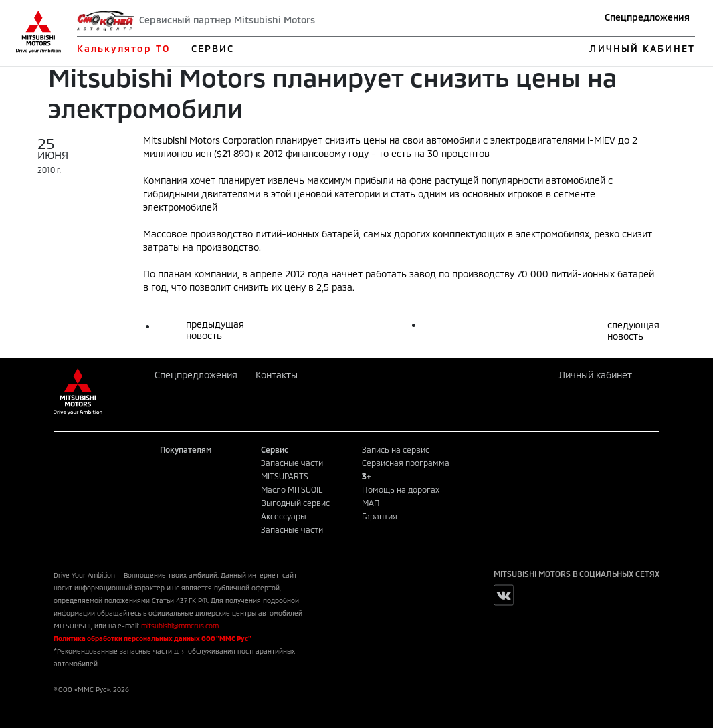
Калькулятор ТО (123, 48)
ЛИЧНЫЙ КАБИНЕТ (642, 48)
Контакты (277, 375)
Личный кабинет (595, 375)
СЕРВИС (213, 48)
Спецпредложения (647, 17)
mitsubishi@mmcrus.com (180, 626)
